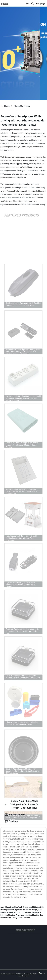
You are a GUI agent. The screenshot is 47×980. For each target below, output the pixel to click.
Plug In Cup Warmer (23, 912)
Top (40, 973)
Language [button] (41, 4)
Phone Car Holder (22, 106)
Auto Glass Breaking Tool (11, 907)
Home (7, 106)
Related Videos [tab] (15, 815)
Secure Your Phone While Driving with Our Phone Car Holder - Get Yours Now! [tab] (22, 804)
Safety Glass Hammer (21, 918)
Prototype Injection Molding (27, 915)
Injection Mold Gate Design (26, 910)
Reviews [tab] (11, 821)
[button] (27, 4)
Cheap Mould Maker (31, 907)
